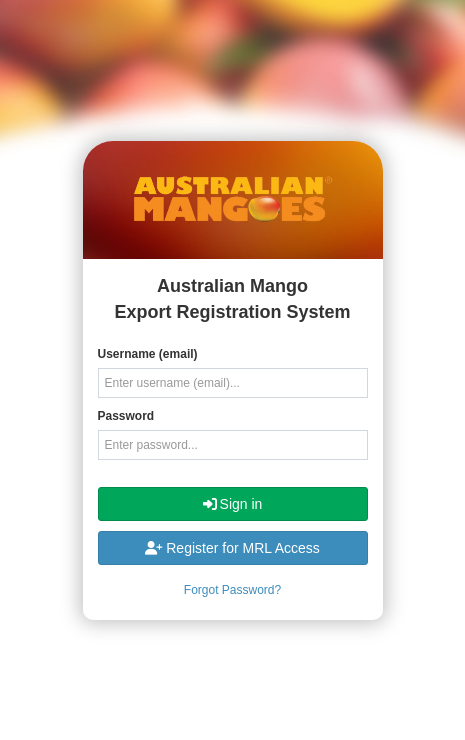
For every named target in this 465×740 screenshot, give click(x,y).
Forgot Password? (232, 590)
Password (126, 416)
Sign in (233, 504)
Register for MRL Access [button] (232, 548)
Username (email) (148, 354)
